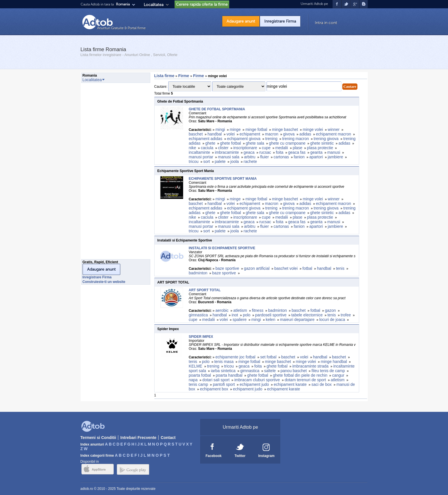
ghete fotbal (230, 143)
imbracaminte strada (310, 366)
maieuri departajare (297, 320)
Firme (184, 76)
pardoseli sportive (271, 315)
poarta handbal (229, 375)
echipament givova (244, 139)
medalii (281, 148)
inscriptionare (245, 148)
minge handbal (334, 362)
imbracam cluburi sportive (257, 380)
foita (279, 152)
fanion (299, 157)
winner (334, 129)
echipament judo (254, 384)
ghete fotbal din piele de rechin (300, 375)
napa (193, 380)
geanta (316, 152)
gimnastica (198, 315)
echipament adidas (206, 139)
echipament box (214, 389)
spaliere (240, 320)
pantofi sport (224, 384)
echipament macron (334, 134)
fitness (257, 310)
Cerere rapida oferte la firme (202, 4)
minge (235, 129)
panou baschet (294, 371)
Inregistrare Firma (280, 21)
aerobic (222, 310)
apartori (316, 157)
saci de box (322, 384)
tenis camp (199, 384)
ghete (210, 143)
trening (271, 139)
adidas (305, 134)
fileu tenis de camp (328, 371)
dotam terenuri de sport (305, 380)
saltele (270, 371)
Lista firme (164, 76)
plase (297, 148)
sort (206, 161)
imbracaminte (227, 152)
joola (235, 161)
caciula (207, 148)
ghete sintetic (322, 143)
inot (235, 315)
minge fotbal (256, 129)
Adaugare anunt (241, 21)
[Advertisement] (104, 173)
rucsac (265, 152)
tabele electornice (307, 315)
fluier (265, 157)
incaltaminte (200, 152)
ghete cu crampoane (287, 143)
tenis (340, 268)
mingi (220, 129)
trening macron (296, 139)
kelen (270, 320)
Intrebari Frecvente (138, 438)
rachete (250, 161)
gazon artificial (257, 268)
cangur (338, 375)
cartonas (281, 157)
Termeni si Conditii (98, 438)
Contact (168, 438)
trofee (346, 315)
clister (223, 148)
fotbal (307, 268)
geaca (249, 152)
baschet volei (286, 268)
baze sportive (227, 268)
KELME (196, 366)
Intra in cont (326, 23)
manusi (334, 152)
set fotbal (268, 357)
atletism (240, 310)
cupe (266, 148)
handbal (215, 134)
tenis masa (224, 362)
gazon (330, 310)
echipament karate (290, 384)
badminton (198, 273)
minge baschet (285, 129)
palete (220, 161)
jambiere (335, 157)
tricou (194, 161)
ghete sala (255, 143)
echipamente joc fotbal (235, 357)
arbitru (250, 157)
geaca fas (297, 152)
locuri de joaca (332, 320)
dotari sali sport (216, 380)
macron (272, 134)
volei (231, 134)
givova (289, 134)
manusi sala (229, 157)
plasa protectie (320, 148)
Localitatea (154, 5)
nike (193, 148)
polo (247, 315)
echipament (250, 134)
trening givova (326, 139)
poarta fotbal (200, 375)
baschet (196, 134)
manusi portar (201, 157)
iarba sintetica (223, 371)
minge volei (313, 129)
